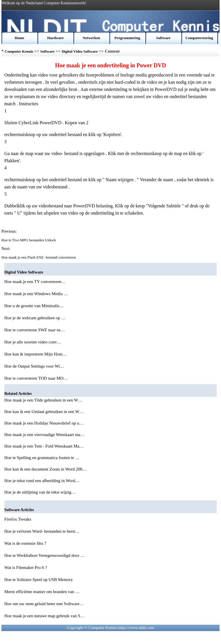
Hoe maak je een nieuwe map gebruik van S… (44, 616)
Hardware (55, 38)
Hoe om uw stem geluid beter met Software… (44, 604)
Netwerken (91, 38)
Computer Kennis (19, 51)
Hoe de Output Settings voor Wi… (34, 366)
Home (19, 38)
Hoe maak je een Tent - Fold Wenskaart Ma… (44, 446)
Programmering (127, 38)
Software (163, 38)
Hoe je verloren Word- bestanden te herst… (42, 531)
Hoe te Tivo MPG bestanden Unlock (29, 240)
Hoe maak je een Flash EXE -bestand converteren (39, 257)
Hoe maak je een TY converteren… (35, 282)
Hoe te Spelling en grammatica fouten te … (42, 458)
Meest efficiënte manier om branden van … (42, 592)
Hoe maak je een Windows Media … (36, 294)
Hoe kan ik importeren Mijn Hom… (36, 354)
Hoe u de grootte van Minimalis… (34, 306)
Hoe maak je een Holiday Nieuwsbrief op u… (44, 423)
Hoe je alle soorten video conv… (33, 342)
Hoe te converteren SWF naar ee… (35, 330)
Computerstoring (199, 38)
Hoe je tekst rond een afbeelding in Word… (42, 481)
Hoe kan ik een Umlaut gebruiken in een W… (44, 412)
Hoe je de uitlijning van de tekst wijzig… (40, 492)
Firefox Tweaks (18, 519)
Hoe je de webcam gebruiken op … (35, 318)
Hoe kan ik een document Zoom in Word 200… (45, 469)
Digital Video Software (80, 51)
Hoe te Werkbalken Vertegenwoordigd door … (44, 555)
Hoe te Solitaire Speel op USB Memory (39, 580)
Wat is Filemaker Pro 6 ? (26, 567)
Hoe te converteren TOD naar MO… (36, 378)
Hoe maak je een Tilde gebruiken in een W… (43, 400)
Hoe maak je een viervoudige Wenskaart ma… (44, 435)
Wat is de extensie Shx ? (26, 543)
